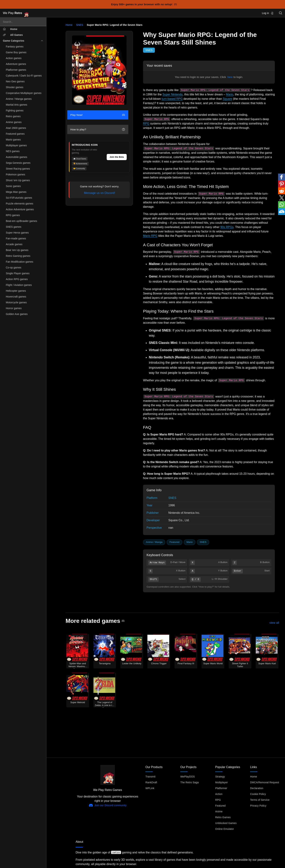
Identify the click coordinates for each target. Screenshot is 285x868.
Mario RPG (150, 236)
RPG (146, 123)
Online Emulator (225, 829)
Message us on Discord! (100, 193)
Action (219, 794)
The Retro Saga (189, 782)
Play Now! (98, 115)
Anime (219, 811)
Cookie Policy (258, 794)
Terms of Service (260, 800)
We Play (16, 13)
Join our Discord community (108, 805)
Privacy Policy (258, 806)
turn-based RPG (172, 99)
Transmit (150, 777)
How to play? (98, 129)
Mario (230, 94)
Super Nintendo (173, 94)
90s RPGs (227, 227)
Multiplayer (221, 782)
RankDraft (151, 782)
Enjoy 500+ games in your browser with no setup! (144, 4)
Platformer (221, 788)
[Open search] (281, 13)
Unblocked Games (226, 823)
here (230, 77)
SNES (80, 25)
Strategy (220, 777)
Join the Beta (117, 157)
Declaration (257, 788)
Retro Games (223, 817)
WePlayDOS (188, 777)
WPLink (150, 788)
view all (274, 623)
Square (228, 99)
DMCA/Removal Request (265, 782)
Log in (268, 13)
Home (69, 25)
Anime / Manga (154, 542)
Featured (174, 542)
